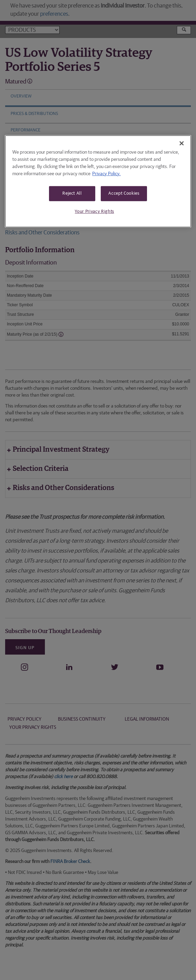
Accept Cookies (124, 193)
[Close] (182, 143)
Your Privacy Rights (94, 212)
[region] (98, 181)
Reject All (72, 193)
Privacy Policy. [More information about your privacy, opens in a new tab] (106, 173)
